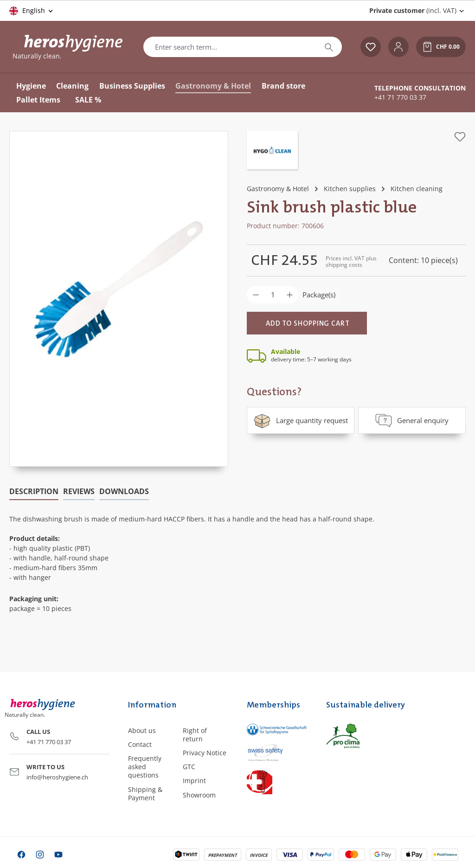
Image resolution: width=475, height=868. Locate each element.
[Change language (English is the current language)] (32, 11)
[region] (119, 299)
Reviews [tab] (79, 491)
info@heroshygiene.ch (57, 777)
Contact (140, 744)
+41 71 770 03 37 (400, 97)
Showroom (199, 795)
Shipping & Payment (145, 794)
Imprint (194, 781)
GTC (189, 767)
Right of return (195, 735)
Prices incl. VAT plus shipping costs (351, 261)
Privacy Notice (205, 753)
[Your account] (398, 47)
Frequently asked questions (145, 767)
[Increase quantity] (290, 295)
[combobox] (230, 47)
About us (142, 730)
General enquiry (412, 420)
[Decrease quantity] (256, 295)
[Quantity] (273, 295)
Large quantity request (301, 420)
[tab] (34, 492)
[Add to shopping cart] (307, 323)
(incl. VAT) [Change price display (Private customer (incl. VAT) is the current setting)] (413, 10)
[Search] (329, 47)
